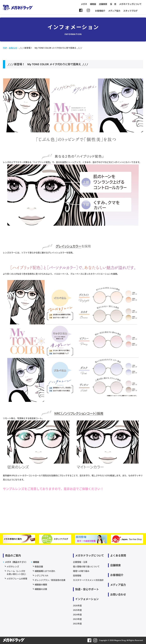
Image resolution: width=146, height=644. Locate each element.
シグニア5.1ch (41, 575)
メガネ (84, 4)
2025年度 (77, 610)
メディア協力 (114, 11)
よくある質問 (118, 555)
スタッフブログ (130, 11)
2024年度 (77, 615)
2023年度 (77, 619)
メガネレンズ (13, 566)
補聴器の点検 (41, 589)
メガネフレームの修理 (17, 579)
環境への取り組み (81, 571)
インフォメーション (87, 599)
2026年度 (77, 605)
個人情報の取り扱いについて (86, 566)
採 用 (113, 4)
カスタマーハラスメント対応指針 (88, 580)
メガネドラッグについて (130, 4)
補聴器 (93, 4)
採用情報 (77, 575)
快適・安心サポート (87, 589)
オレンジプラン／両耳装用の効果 (50, 580)
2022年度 (77, 624)
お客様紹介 (100, 11)
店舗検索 (103, 4)
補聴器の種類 (41, 585)
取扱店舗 (39, 566)
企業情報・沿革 (80, 562)
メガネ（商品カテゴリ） (16, 562)
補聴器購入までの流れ (45, 571)
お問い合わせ (118, 594)
